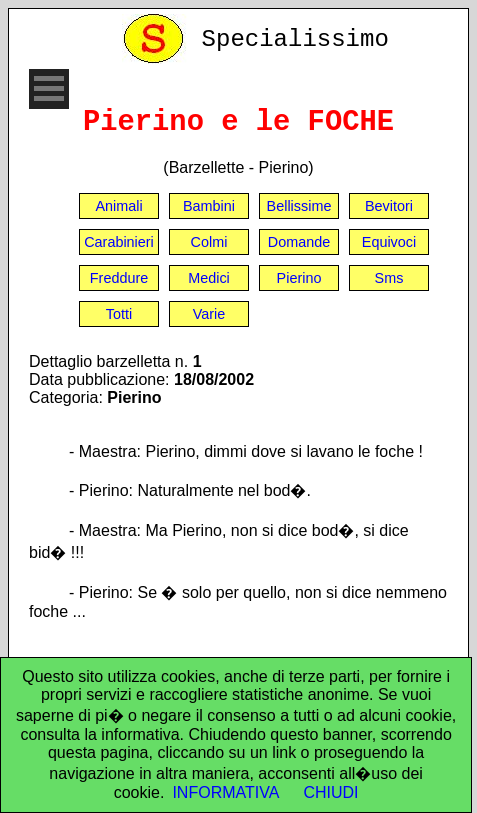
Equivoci (389, 242)
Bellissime (299, 206)
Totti (119, 314)
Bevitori (389, 206)
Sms (389, 278)
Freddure (119, 278)
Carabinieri (119, 242)
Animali (118, 206)
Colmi (209, 242)
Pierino (299, 278)
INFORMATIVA (225, 792)
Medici (209, 278)
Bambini (209, 206)
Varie (209, 314)
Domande (299, 242)
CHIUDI (330, 792)
